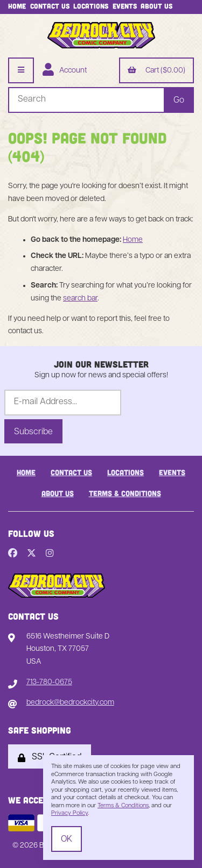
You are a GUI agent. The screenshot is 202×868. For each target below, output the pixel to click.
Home (17, 6)
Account (65, 71)
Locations (91, 6)
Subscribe (33, 432)
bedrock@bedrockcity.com (70, 703)
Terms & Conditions (125, 493)
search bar (80, 299)
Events (125, 6)
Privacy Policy (69, 813)
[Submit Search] (179, 100)
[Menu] (21, 70)
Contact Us (50, 6)
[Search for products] (86, 100)
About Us (156, 6)
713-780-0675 (49, 682)
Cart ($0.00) (156, 71)
